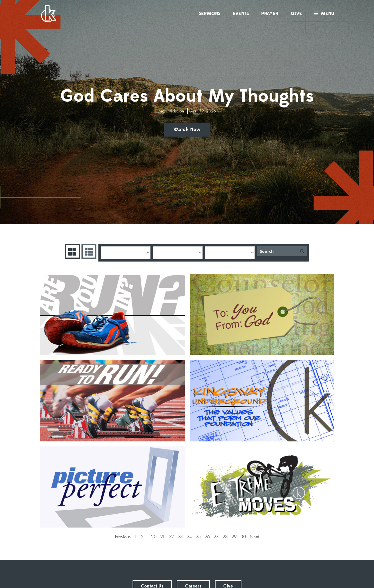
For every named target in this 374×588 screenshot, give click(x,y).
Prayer (270, 14)
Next (254, 536)
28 (225, 536)
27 (216, 536)
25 (198, 536)
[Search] (277, 251)
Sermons (210, 14)
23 (180, 536)
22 (171, 536)
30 (243, 536)
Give (296, 14)
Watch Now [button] (187, 130)
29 (234, 536)
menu (323, 14)
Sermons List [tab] (88, 251)
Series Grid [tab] (72, 251)
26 (207, 536)
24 (189, 536)
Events (241, 14)
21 (163, 536)
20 (154, 536)
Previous (123, 536)
